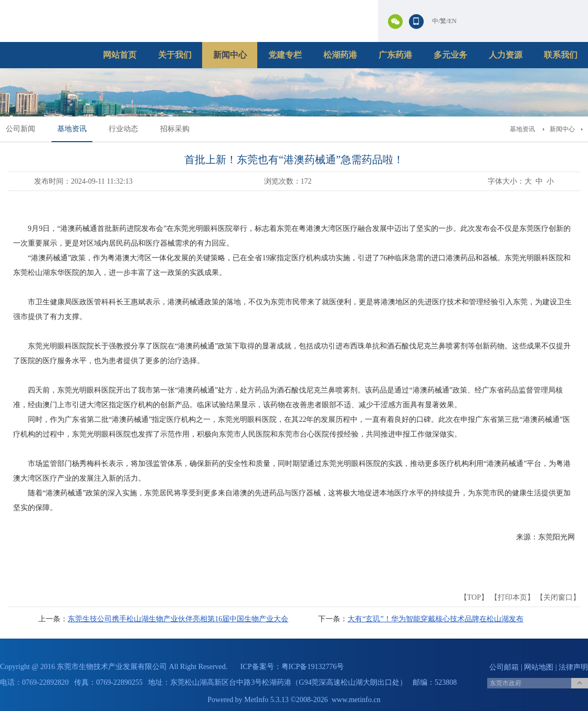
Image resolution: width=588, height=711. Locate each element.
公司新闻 (20, 129)
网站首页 (120, 55)
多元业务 (450, 55)
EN (453, 21)
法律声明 (573, 667)
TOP (474, 597)
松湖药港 (340, 55)
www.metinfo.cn (356, 700)
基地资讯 (72, 129)
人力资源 (506, 55)
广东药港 (395, 55)
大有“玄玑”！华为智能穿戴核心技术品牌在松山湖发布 (435, 619)
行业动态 (123, 129)
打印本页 (512, 597)
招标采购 (175, 129)
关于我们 (175, 55)
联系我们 (561, 55)
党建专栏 (285, 55)
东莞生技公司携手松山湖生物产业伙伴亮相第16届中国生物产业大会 (178, 619)
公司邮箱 (504, 667)
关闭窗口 (558, 597)
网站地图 (539, 667)
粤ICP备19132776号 (313, 667)
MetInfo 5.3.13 (266, 700)
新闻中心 (230, 55)
